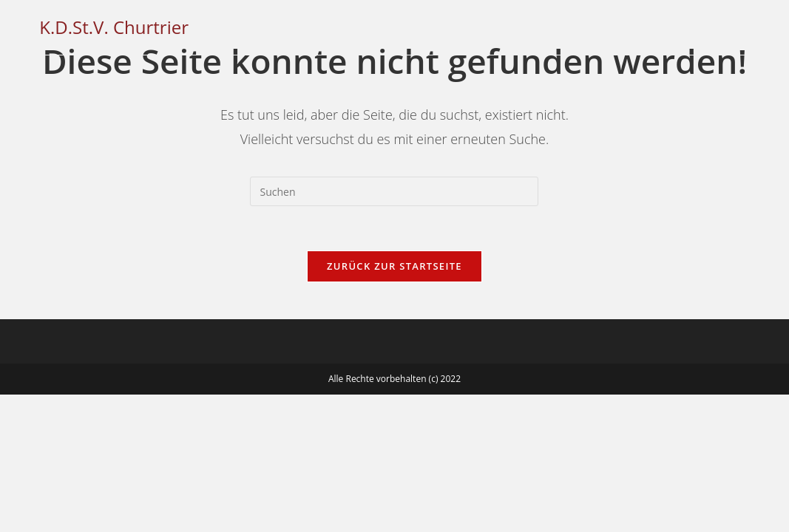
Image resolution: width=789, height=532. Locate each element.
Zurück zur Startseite (394, 266)
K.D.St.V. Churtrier (114, 27)
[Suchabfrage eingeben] (394, 191)
